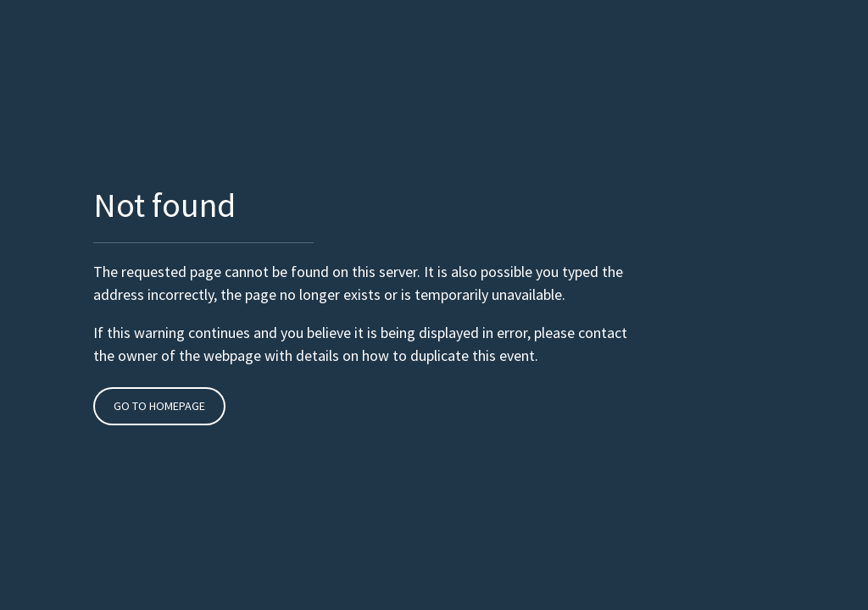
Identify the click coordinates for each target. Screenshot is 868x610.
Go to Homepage (159, 406)
